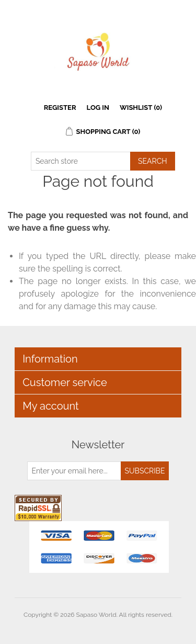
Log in (98, 108)
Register (60, 108)
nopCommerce (116, 627)
